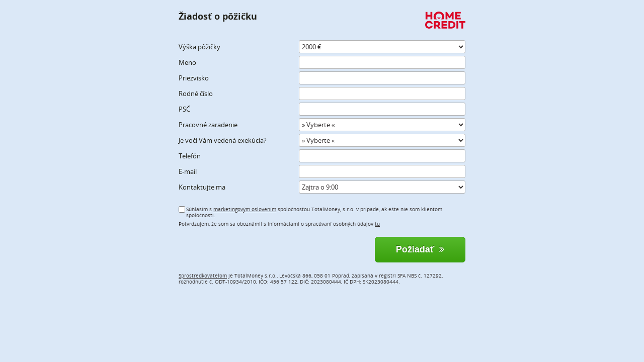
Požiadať (420, 249)
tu (377, 224)
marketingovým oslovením (245, 209)
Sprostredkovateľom (203, 276)
